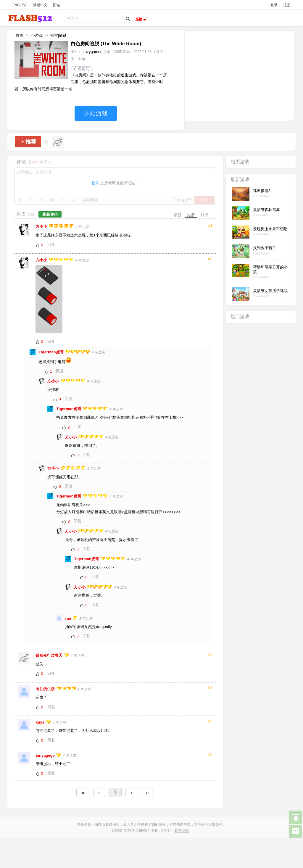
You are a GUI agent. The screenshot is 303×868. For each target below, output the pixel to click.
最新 (178, 215)
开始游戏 (96, 113)
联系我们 (182, 831)
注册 (287, 5)
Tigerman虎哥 (51, 352)
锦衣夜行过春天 (50, 655)
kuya (40, 722)
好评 (204, 215)
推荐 (29, 142)
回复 (51, 245)
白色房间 (82, 69)
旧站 (57, 5)
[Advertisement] (239, 75)
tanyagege (46, 755)
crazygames (92, 52)
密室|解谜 (58, 35)
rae (69, 618)
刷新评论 (50, 214)
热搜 (141, 19)
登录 (274, 5)
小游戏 (37, 35)
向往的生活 (46, 689)
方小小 (42, 227)
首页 (20, 35)
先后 (191, 215)
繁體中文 (40, 5)
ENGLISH (20, 5)
